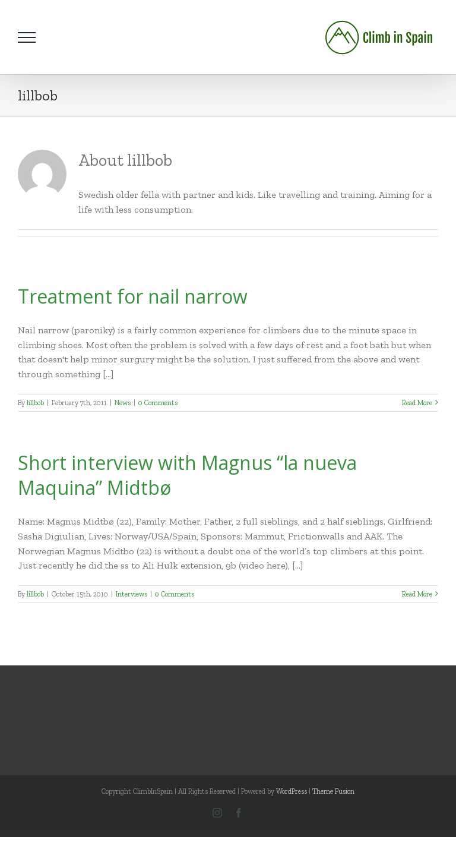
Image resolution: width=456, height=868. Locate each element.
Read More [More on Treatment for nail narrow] (417, 403)
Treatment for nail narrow (133, 296)
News (123, 403)
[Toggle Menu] (27, 37)
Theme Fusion (333, 791)
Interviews (132, 594)
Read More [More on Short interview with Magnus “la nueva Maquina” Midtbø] (417, 594)
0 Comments (158, 403)
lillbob (35, 403)
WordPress (292, 791)
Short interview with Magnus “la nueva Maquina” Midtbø (187, 475)
